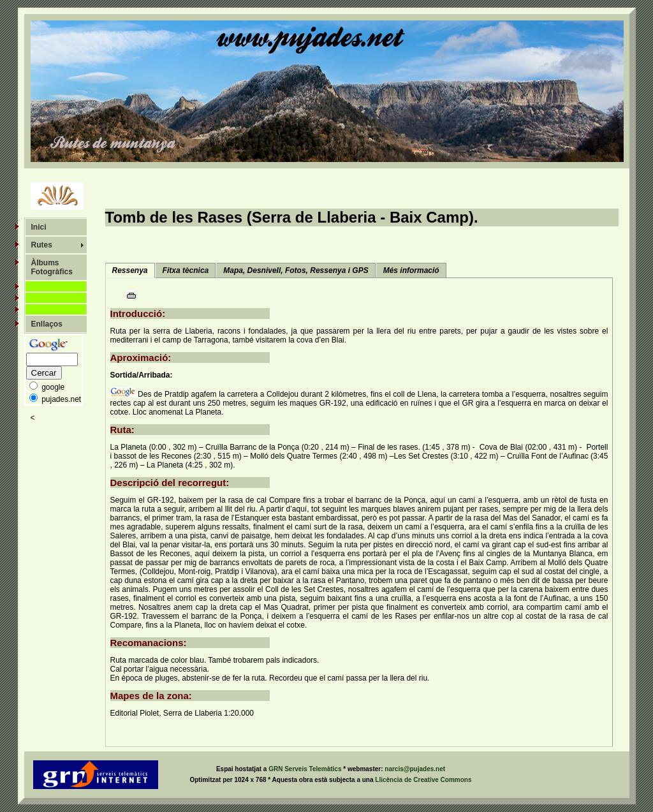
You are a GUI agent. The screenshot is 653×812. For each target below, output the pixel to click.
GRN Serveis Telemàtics (306, 769)
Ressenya (130, 270)
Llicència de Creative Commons (423, 780)
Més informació (411, 270)
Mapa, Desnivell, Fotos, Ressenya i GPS (296, 270)
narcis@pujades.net (415, 769)
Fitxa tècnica (186, 270)
